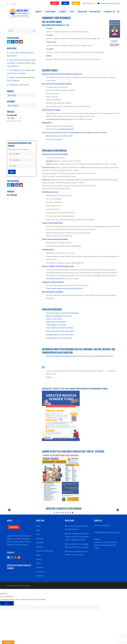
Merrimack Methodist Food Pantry (59, 316)
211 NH (49, 377)
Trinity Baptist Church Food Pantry (59, 338)
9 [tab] (73, 521)
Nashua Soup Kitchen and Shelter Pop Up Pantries (21, 79)
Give (38, 542)
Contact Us (40, 579)
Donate (55, 3)
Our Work (40, 555)
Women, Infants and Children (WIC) (59, 136)
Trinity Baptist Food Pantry (56, 325)
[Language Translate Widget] (14, 118)
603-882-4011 (105, 533)
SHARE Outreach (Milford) (56, 322)
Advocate (40, 546)
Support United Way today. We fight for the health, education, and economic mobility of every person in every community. (19, 548)
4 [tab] (61, 521)
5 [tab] (64, 521)
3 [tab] (59, 521)
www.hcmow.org (56, 278)
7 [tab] (68, 521)
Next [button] (118, 514)
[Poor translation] (10, 611)
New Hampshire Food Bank (53, 292)
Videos (76, 3)
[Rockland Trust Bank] (19, 515)
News (65, 3)
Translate (17, 121)
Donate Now (14, 535)
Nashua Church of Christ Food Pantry (60, 331)
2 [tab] (57, 521)
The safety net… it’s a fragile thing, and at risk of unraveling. (21, 72)
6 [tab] (66, 521)
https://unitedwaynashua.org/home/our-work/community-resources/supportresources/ (79, 356)
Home (38, 534)
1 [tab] (54, 521)
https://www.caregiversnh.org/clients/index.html (64, 288)
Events (39, 571)
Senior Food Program (54, 139)
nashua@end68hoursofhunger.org (59, 119)
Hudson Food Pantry (54, 319)
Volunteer (40, 550)
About (38, 538)
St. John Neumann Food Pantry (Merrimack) (62, 313)
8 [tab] (70, 521)
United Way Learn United (19, 85)
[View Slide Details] (46, 515)
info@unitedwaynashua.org (109, 540)
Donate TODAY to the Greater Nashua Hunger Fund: (75, 389)
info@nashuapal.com (67, 129)
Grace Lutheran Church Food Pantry (60, 328)
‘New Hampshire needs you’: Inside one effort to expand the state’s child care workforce (21, 63)
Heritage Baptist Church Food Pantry (60, 334)
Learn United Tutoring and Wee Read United (76, 535)
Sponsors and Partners (45, 559)
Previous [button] (9, 514)
